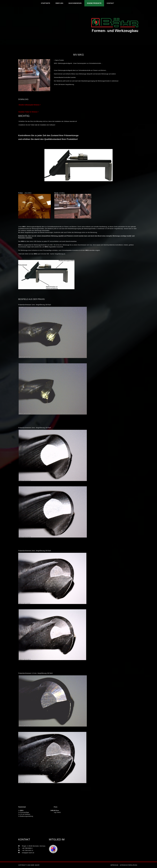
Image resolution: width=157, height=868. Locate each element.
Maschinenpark (75, 3)
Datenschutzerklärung (129, 865)
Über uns (59, 3)
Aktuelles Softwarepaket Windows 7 (30, 105)
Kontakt (110, 3)
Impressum (114, 865)
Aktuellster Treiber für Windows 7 (28, 112)
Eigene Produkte (94, 3)
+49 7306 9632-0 (26, 848)
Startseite (45, 3)
